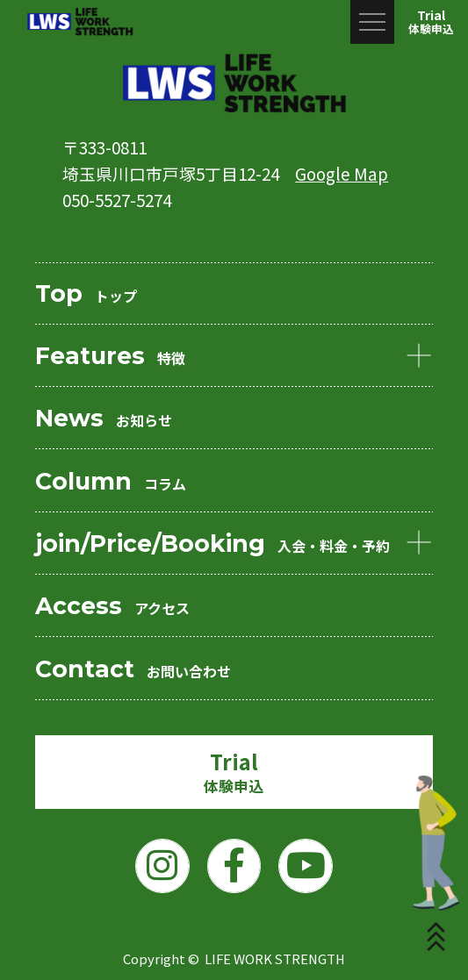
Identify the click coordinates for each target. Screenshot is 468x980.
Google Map (342, 173)
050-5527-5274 (117, 200)
